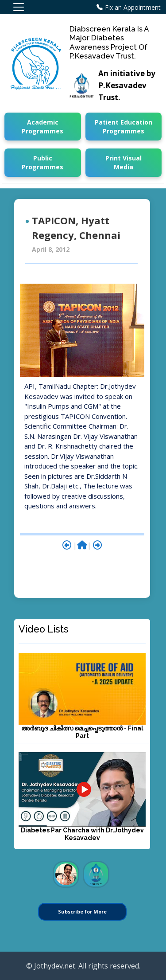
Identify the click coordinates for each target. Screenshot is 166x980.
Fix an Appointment (133, 7)
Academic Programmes (42, 127)
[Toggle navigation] (19, 7)
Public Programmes (42, 162)
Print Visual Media (124, 162)
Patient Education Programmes (124, 127)
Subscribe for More (82, 912)
